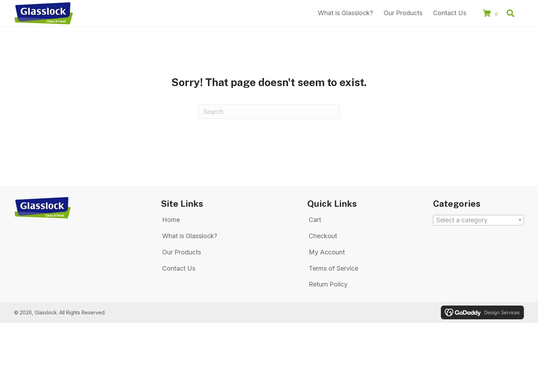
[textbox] (478, 220)
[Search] (269, 112)
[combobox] (478, 220)
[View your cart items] (491, 14)
